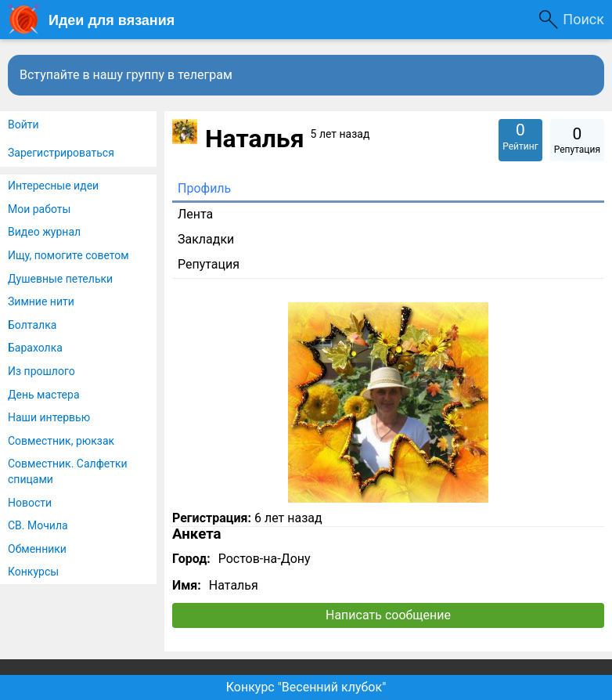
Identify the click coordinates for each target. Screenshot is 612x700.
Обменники (37, 549)
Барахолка (35, 348)
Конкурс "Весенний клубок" (306, 687)
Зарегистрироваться (61, 153)
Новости (30, 503)
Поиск (583, 19)
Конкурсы (33, 572)
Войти (23, 124)
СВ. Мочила (38, 525)
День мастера (44, 395)
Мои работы (39, 209)
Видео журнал (44, 232)
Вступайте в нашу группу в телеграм (126, 75)
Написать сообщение (388, 615)
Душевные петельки (60, 279)
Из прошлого (41, 371)
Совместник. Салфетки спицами (68, 471)
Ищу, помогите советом (68, 255)
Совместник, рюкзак (61, 441)
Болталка (32, 325)
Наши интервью (49, 417)
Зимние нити (41, 301)
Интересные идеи (53, 186)
